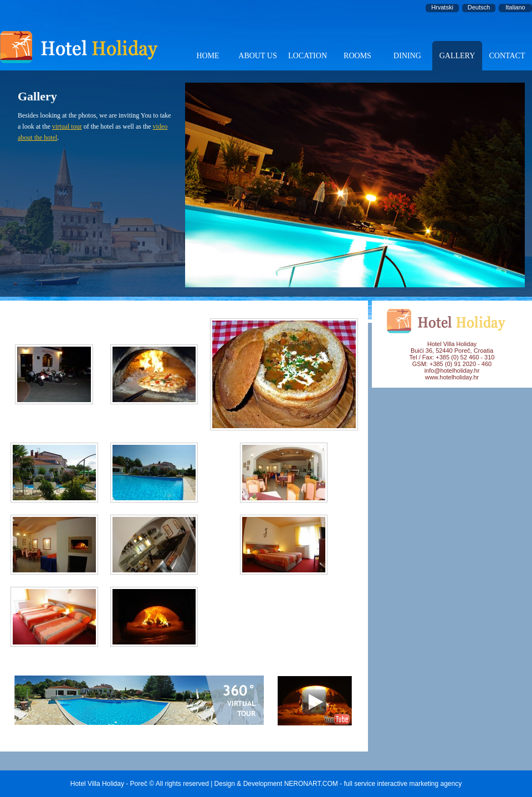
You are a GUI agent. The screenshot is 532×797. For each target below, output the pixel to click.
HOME (208, 56)
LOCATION (308, 56)
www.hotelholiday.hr (452, 377)
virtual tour (67, 126)
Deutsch (479, 7)
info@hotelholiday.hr (452, 370)
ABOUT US (257, 56)
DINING (407, 56)
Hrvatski (442, 7)
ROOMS (357, 56)
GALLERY (457, 56)
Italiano (515, 7)
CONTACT (507, 56)
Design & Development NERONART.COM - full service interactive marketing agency (338, 784)
